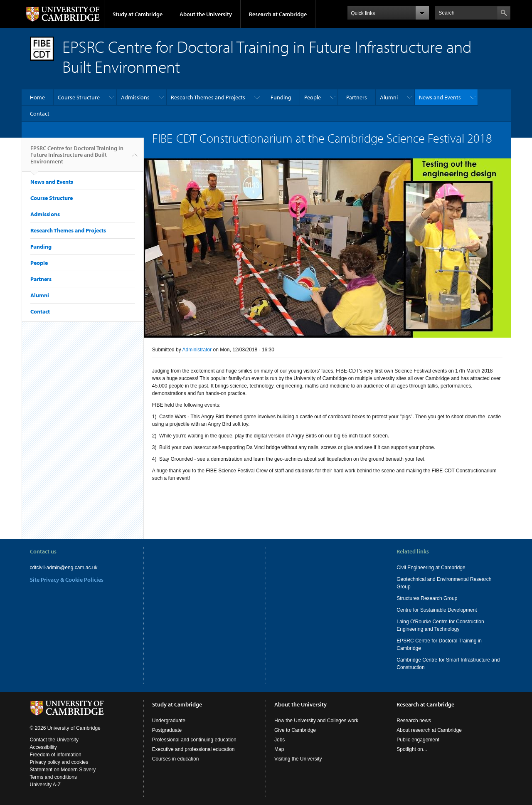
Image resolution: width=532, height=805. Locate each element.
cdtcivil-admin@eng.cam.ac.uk (64, 568)
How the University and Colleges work (316, 721)
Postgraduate (167, 730)
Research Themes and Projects (208, 97)
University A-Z (46, 785)
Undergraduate (169, 721)
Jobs (280, 740)
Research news (414, 721)
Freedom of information (56, 755)
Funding (281, 97)
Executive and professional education (193, 749)
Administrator (197, 350)
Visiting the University (298, 759)
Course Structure (79, 97)
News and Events (440, 97)
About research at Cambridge (429, 730)
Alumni (389, 97)
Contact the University (54, 740)
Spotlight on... (412, 749)
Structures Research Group (427, 598)
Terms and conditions (53, 777)
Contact (40, 114)
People (313, 97)
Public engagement (418, 740)
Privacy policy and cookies (59, 762)
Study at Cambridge (138, 14)
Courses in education (176, 759)
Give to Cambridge (295, 730)
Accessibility (43, 747)
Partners (357, 97)
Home (37, 97)
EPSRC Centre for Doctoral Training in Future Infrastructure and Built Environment (77, 158)
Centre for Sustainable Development (437, 610)
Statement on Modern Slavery (63, 770)
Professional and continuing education (194, 740)
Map (279, 749)
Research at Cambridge (278, 14)
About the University (206, 14)
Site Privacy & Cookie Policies (67, 580)
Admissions (135, 97)
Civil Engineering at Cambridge (431, 568)
